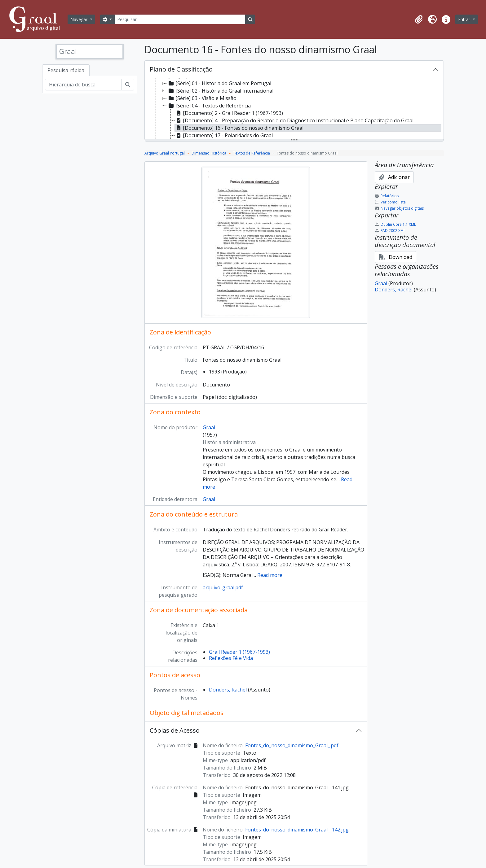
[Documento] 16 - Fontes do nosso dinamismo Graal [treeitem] (239, 128)
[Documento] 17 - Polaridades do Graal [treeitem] (224, 135)
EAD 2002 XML (390, 231)
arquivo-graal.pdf (223, 587)
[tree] (294, 109)
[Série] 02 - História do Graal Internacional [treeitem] (220, 91)
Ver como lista (390, 202)
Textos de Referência (252, 153)
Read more (270, 575)
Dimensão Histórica (209, 153)
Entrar (465, 19)
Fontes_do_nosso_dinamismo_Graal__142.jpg (297, 830)
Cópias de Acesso (175, 730)
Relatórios (387, 196)
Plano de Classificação (181, 69)
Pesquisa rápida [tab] (66, 70)
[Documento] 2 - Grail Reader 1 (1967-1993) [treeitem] (229, 113)
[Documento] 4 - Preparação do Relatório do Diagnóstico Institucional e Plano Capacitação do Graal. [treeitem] (295, 120)
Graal (209, 427)
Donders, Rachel (228, 690)
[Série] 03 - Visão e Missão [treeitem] (202, 98)
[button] (419, 20)
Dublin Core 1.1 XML (395, 224)
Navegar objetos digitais (399, 208)
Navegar (80, 19)
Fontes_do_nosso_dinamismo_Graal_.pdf (292, 745)
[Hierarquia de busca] (83, 85)
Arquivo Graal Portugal (165, 153)
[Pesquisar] (180, 19)
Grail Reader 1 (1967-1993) (239, 652)
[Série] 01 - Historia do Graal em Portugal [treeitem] (219, 83)
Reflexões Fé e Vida (231, 658)
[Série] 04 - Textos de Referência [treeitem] (209, 106)
